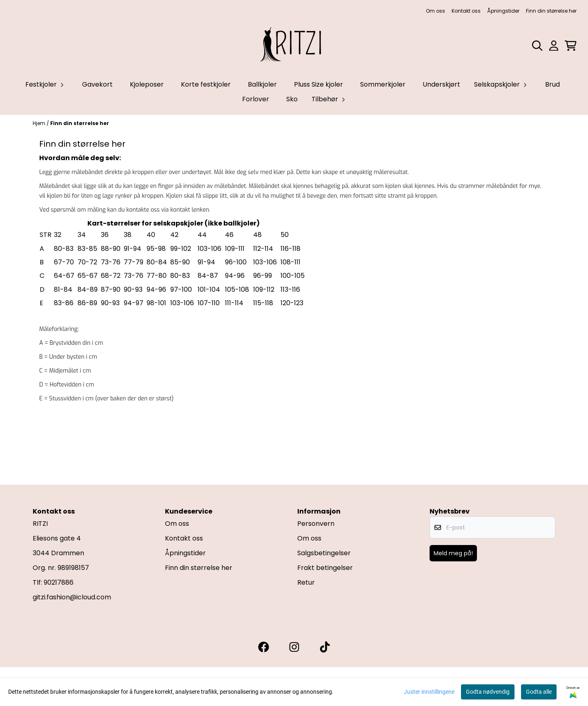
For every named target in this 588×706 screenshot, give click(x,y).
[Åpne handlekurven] (571, 46)
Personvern (316, 524)
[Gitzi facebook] (264, 647)
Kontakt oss (466, 11)
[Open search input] (537, 46)
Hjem (40, 123)
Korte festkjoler (206, 84)
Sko (292, 99)
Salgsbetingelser (324, 553)
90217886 (59, 582)
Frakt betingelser (325, 568)
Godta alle (539, 692)
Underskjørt (441, 84)
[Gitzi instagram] (294, 647)
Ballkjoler (262, 84)
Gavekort (97, 84)
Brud (552, 84)
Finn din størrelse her (551, 11)
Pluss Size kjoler (318, 84)
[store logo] (294, 46)
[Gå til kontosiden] (554, 46)
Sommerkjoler (383, 84)
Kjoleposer (147, 84)
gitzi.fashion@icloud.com (72, 597)
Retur (306, 582)
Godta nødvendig (488, 692)
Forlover (256, 99)
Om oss (435, 11)
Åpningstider (503, 11)
